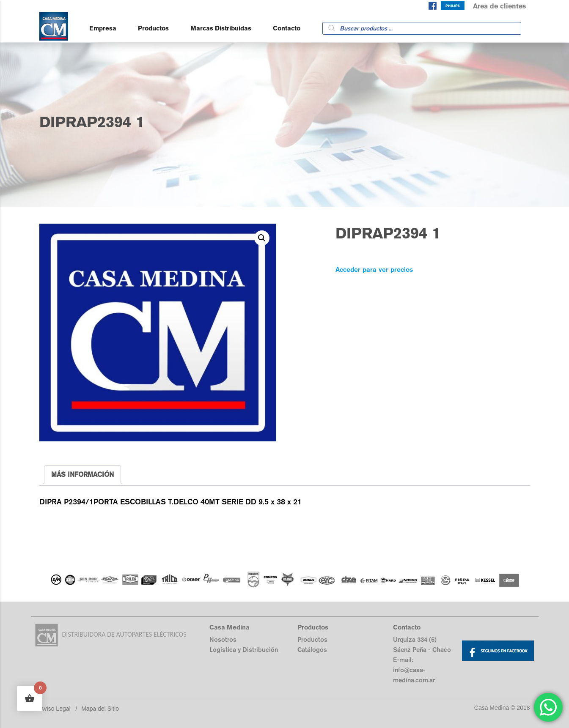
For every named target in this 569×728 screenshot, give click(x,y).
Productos (153, 28)
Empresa (103, 28)
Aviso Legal (55, 709)
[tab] (82, 475)
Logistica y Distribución (244, 650)
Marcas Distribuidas (221, 28)
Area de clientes (499, 6)
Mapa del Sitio (100, 709)
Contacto (287, 28)
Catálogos (312, 650)
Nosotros (223, 639)
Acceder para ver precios (374, 270)
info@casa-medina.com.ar (414, 675)
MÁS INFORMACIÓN (82, 475)
